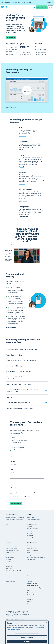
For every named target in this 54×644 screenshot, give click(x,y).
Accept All (27, 641)
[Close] (46, 623)
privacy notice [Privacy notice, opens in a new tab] (15, 630)
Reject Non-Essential (27, 637)
